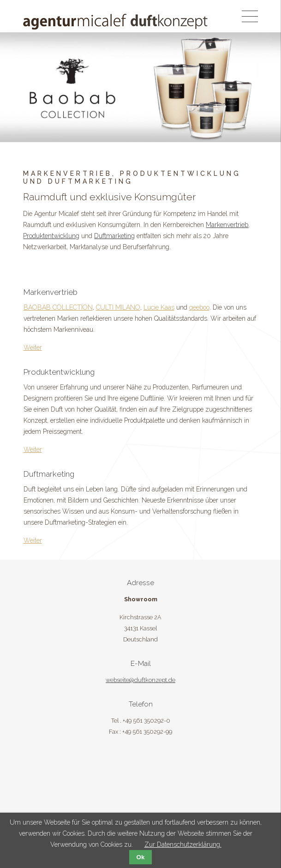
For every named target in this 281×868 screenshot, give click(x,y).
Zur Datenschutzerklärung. (183, 844)
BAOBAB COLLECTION (58, 307)
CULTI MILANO (118, 307)
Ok (141, 857)
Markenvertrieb (227, 225)
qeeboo (199, 307)
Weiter (33, 347)
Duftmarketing (114, 236)
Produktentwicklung (51, 236)
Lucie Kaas (159, 307)
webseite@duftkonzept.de (140, 680)
